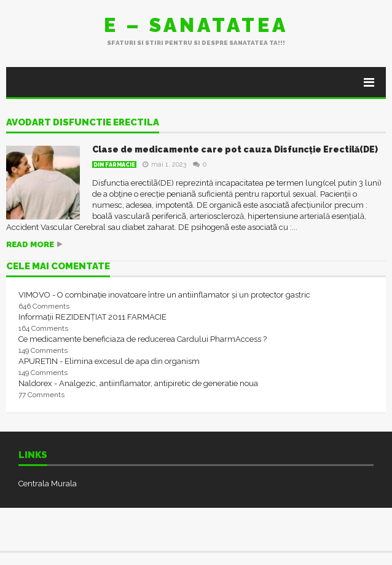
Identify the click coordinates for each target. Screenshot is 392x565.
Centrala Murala (48, 484)
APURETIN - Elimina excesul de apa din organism (109, 361)
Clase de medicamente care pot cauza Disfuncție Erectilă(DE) (235, 149)
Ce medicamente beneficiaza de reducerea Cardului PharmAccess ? (143, 339)
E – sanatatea (196, 25)
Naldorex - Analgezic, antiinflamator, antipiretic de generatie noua (138, 383)
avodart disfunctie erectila (83, 123)
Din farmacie (114, 165)
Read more (30, 244)
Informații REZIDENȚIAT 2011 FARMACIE (92, 317)
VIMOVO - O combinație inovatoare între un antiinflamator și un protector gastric (164, 295)
